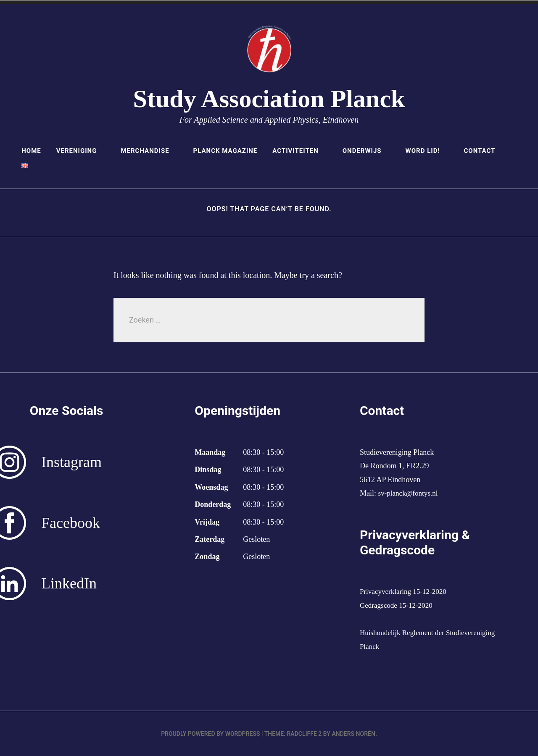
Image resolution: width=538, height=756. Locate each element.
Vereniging (81, 151)
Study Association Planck (269, 99)
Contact (479, 151)
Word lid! (427, 151)
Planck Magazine (225, 151)
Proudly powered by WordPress (210, 733)
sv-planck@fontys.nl (409, 493)
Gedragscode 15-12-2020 (398, 605)
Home (31, 151)
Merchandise (149, 151)
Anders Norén (353, 733)
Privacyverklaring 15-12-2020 (405, 591)
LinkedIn (69, 583)
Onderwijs (367, 151)
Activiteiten (300, 151)
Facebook (71, 523)
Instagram (71, 462)
